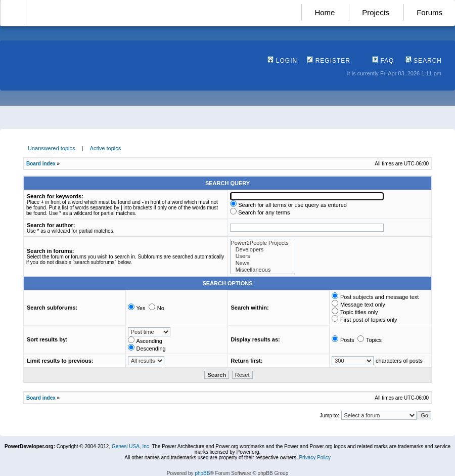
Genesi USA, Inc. (131, 446)
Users (263, 256)
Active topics (106, 148)
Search (424, 61)
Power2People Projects (263, 243)
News (263, 263)
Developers (263, 250)
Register (329, 61)
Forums (429, 12)
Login (282, 61)
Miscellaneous (263, 270)
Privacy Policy (314, 458)
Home (325, 12)
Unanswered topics (52, 148)
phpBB (202, 473)
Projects (376, 12)
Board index (41, 164)
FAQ (383, 61)
